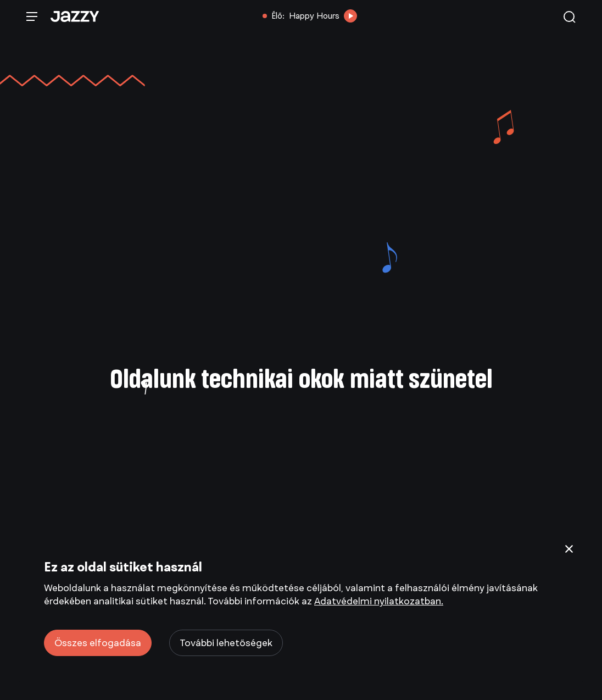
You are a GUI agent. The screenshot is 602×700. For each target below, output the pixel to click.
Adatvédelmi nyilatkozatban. (379, 601)
